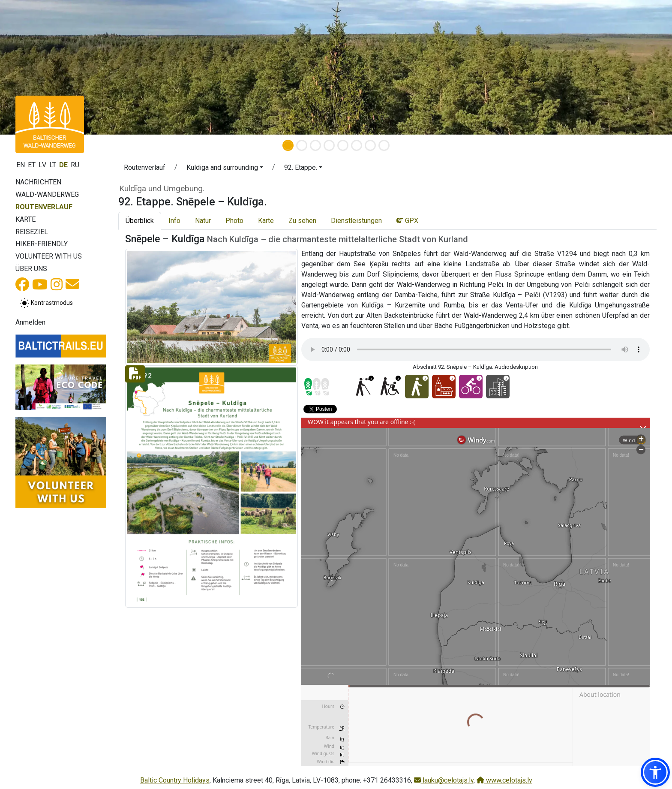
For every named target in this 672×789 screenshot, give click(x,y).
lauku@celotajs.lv (444, 780)
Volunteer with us (49, 256)
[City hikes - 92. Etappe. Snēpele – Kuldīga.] (498, 387)
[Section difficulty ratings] (317, 387)
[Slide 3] (315, 145)
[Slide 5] (343, 145)
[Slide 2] (302, 145)
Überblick (140, 221)
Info (174, 221)
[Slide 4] (329, 145)
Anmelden (30, 322)
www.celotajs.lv (504, 780)
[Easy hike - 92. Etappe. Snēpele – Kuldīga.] (417, 387)
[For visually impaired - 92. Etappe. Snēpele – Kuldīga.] (363, 387)
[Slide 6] (357, 145)
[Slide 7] (370, 145)
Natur (203, 221)
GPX (407, 221)
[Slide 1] (288, 145)
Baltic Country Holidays (175, 780)
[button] (225, 169)
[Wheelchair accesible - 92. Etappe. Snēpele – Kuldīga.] (390, 387)
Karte (25, 219)
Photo (234, 221)
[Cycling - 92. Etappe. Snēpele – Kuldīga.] (471, 387)
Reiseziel (32, 232)
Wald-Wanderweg (47, 194)
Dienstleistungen (356, 221)
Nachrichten (38, 182)
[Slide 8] (384, 145)
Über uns (31, 269)
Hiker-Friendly (42, 244)
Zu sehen (302, 221)
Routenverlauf (44, 207)
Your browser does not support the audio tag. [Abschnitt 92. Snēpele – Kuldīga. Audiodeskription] (475, 349)
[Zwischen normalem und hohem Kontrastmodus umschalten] (46, 303)
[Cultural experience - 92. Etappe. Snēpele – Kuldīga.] (444, 387)
